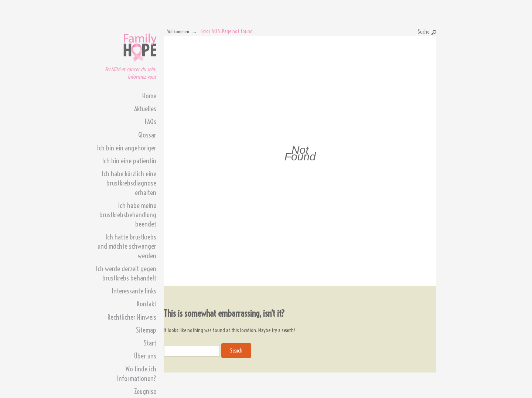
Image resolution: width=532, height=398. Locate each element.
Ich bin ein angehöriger (127, 148)
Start (150, 343)
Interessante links (134, 291)
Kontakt (146, 304)
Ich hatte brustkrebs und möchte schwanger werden (127, 246)
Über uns (145, 356)
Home (149, 96)
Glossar (147, 135)
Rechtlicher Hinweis (132, 317)
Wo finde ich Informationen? (137, 374)
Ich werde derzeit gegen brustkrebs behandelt (126, 273)
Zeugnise (145, 392)
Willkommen (178, 31)
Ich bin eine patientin (129, 161)
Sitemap (146, 330)
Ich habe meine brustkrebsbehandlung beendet (128, 215)
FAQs (151, 122)
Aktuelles (145, 109)
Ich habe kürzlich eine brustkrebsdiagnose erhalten (129, 183)
